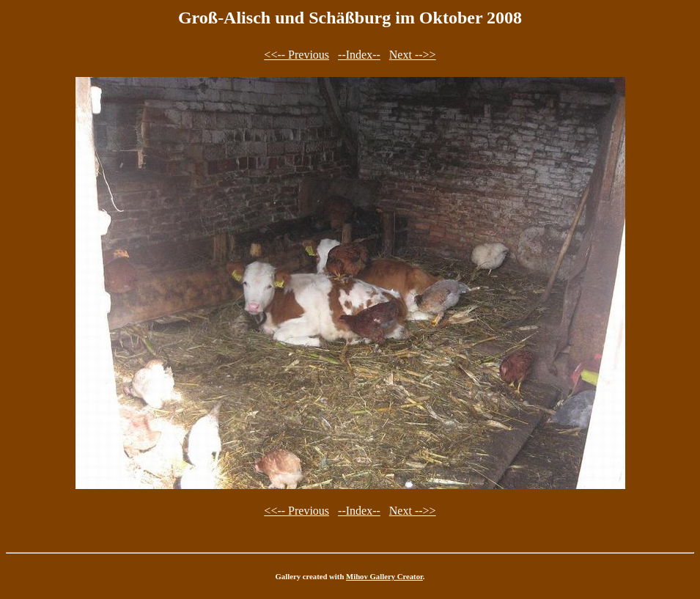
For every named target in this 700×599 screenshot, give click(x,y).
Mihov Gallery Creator (384, 576)
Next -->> (413, 55)
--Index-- (359, 55)
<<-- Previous (296, 55)
